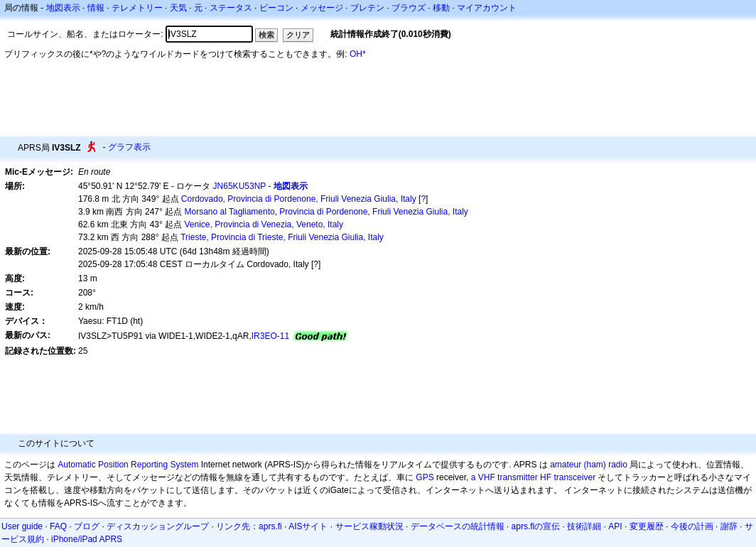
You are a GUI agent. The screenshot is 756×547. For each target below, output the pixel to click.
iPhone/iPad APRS (87, 539)
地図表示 (63, 8)
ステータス (231, 8)
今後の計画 (692, 526)
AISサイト (308, 526)
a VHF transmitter (504, 477)
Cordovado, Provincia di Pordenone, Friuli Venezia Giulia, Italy (299, 199)
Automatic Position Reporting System (128, 465)
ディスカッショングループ (158, 526)
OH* (358, 54)
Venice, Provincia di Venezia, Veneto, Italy (264, 224)
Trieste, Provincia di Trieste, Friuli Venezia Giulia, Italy (282, 237)
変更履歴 (647, 526)
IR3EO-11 (270, 336)
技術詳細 (584, 526)
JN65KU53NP (239, 186)
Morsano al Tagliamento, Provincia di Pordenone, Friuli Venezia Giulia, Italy (326, 212)
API (615, 526)
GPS (425, 477)
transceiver (574, 477)
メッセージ (322, 8)
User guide (22, 526)
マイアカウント (487, 8)
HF (546, 477)
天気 (178, 8)
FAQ (58, 526)
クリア (298, 35)
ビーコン (276, 8)
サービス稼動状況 (369, 526)
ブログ (87, 526)
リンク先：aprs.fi (249, 526)
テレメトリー (137, 8)
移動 (441, 8)
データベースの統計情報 (458, 526)
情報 (96, 8)
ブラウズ (409, 8)
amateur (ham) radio (589, 465)
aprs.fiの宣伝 (536, 526)
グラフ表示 (129, 147)
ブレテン (367, 8)
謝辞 (729, 526)
